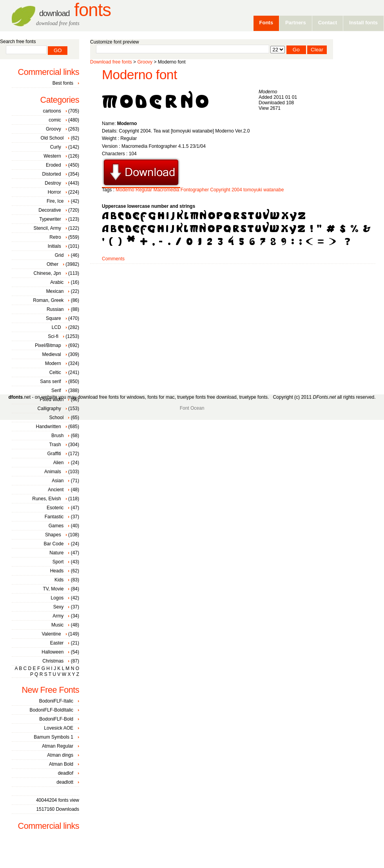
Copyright (220, 190)
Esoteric (55, 508)
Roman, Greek (48, 300)
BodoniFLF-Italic (56, 701)
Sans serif (50, 381)
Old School (52, 138)
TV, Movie (53, 589)
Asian (58, 481)
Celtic (55, 372)
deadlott (65, 782)
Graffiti (54, 454)
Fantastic (54, 517)
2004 (237, 190)
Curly (56, 147)
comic (55, 120)
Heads (57, 571)
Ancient (56, 490)
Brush (57, 436)
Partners (296, 23)
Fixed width (52, 399)
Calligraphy (49, 409)
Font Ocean (192, 408)
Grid (59, 255)
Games (56, 526)
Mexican (55, 291)
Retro (55, 237)
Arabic (57, 282)
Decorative (50, 210)
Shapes (53, 535)
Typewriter (50, 219)
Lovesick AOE (59, 728)
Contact (328, 23)
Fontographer (195, 190)
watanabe (274, 190)
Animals (53, 472)
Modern (53, 363)
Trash (55, 445)
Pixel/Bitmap (48, 345)
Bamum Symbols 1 (53, 737)
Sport (58, 562)
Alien (59, 463)
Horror (54, 192)
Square (53, 318)
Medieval (52, 354)
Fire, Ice (55, 201)
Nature (56, 553)
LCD (56, 327)
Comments (113, 259)
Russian (55, 309)
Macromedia (166, 190)
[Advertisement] (192, 326)
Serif (56, 390)
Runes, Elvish (46, 499)
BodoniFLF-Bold (56, 719)
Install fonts (363, 23)
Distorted (52, 174)
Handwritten (49, 427)
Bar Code (54, 544)
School (57, 418)
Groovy (145, 62)
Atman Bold (61, 764)
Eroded (53, 165)
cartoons (52, 111)
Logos (57, 598)
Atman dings (60, 755)
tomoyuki (253, 190)
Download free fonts (111, 62)
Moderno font (139, 75)
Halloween (53, 652)
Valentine (51, 634)
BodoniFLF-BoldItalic (52, 710)
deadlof (66, 773)
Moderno (125, 190)
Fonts (75, 10)
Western (52, 156)
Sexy (59, 607)
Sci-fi (53, 336)
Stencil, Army (47, 228)
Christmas (53, 661)
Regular (144, 190)
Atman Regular (58, 746)
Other (53, 264)
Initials (54, 246)
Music (57, 625)
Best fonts (63, 83)
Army (58, 616)
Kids (59, 580)
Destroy (53, 183)
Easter (57, 643)
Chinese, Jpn (47, 273)
